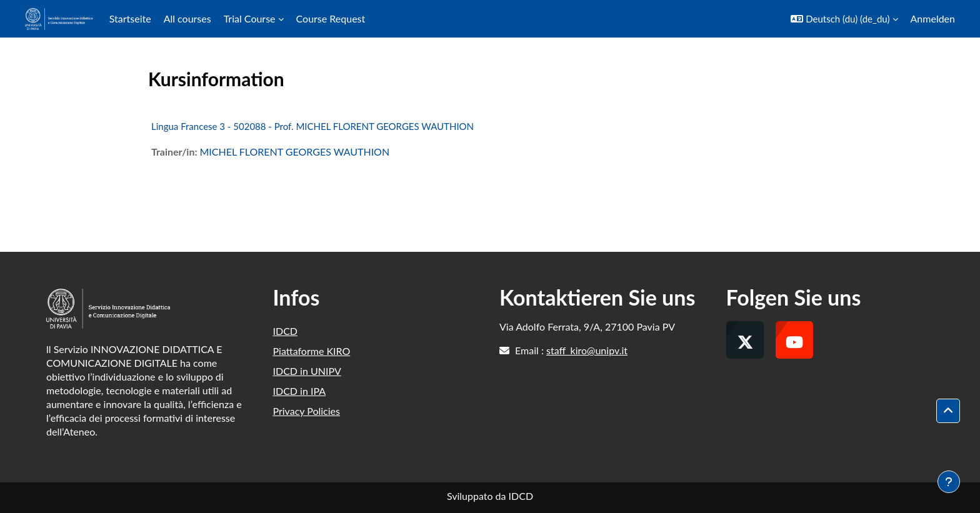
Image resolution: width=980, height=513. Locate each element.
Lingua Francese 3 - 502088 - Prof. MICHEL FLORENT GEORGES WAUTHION (312, 126)
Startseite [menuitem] (130, 18)
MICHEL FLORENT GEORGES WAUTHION (294, 152)
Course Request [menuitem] (331, 18)
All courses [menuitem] (187, 18)
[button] (844, 19)
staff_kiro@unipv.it (587, 350)
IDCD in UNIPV (307, 371)
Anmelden (933, 18)
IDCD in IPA (300, 391)
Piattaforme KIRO (312, 351)
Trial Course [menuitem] (250, 18)
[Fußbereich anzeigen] (949, 482)
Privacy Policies (307, 411)
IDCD (286, 331)
